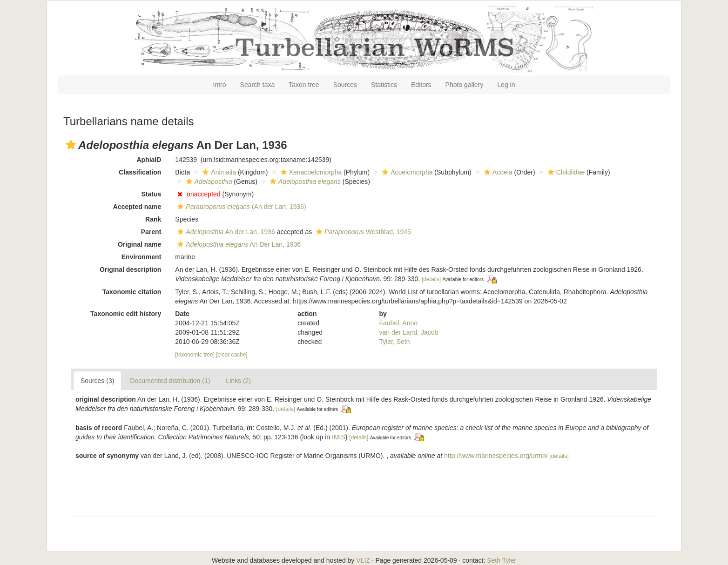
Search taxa (258, 85)
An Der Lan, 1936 (238, 244)
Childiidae (565, 172)
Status (152, 194)
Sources (345, 85)
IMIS (339, 437)
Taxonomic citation (132, 292)
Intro (220, 85)
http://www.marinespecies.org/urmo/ (496, 456)
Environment (142, 257)
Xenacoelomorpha (310, 172)
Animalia (218, 172)
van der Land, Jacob (409, 332)
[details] (431, 279)
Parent (151, 232)
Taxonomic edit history (126, 314)
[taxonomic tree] (195, 355)
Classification (140, 172)
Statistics (384, 85)
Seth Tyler (502, 560)
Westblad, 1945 (362, 232)
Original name (139, 244)
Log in (506, 85)
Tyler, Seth (395, 342)
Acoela (497, 172)
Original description (130, 269)
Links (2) (238, 381)
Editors (421, 85)
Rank (153, 219)
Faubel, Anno (399, 323)
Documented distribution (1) (170, 381)
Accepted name (137, 207)
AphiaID (149, 160)
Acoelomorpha (406, 172)
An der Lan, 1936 (225, 232)
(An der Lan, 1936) (240, 207)
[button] (71, 145)
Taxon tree (304, 85)
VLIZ (363, 560)
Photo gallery (465, 85)
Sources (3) (97, 381)
